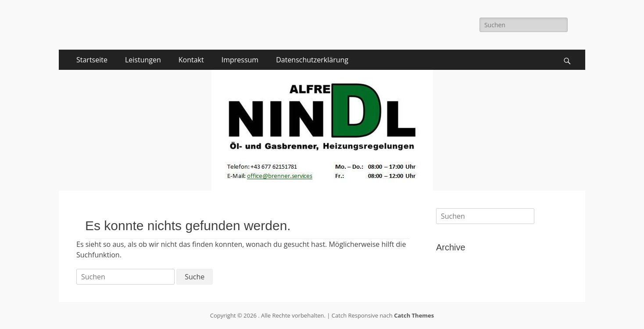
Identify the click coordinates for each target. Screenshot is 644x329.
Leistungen (143, 60)
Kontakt (191, 60)
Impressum (240, 60)
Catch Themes (414, 315)
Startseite (92, 60)
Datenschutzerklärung (312, 60)
